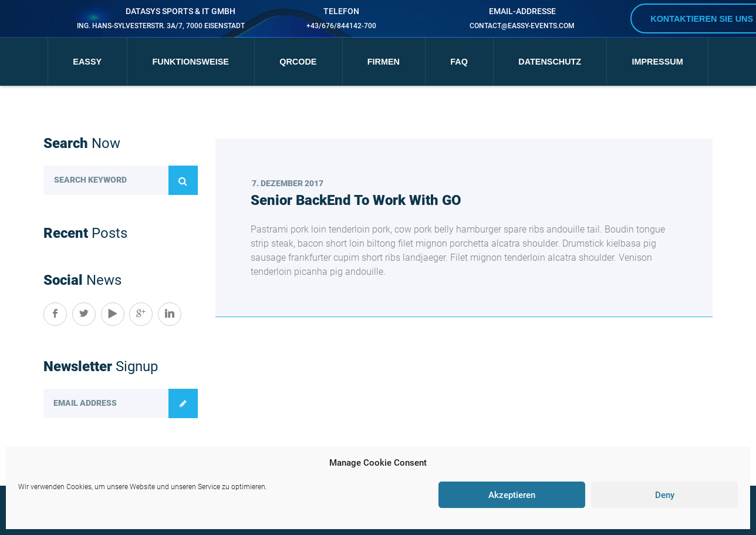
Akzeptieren (512, 495)
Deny (665, 495)
